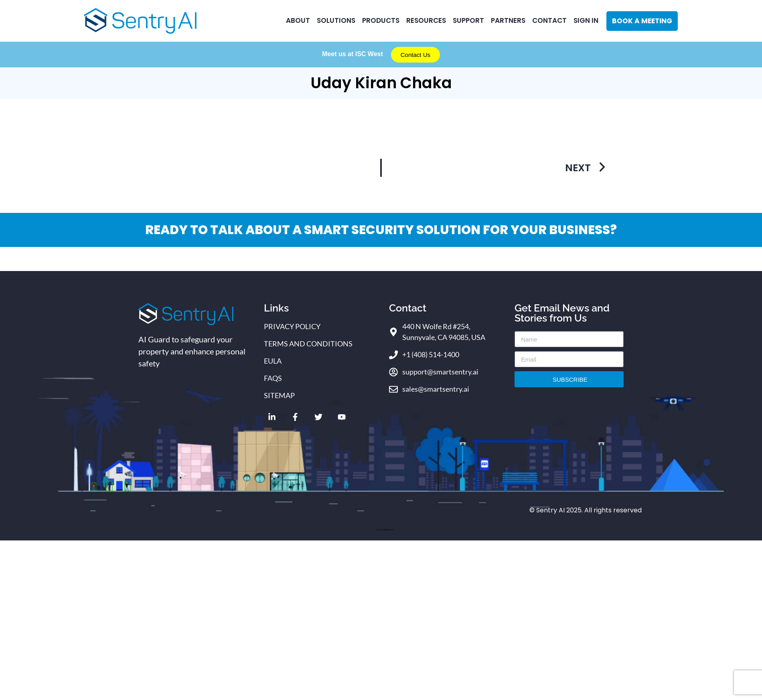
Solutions (336, 20)
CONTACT (549, 20)
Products (381, 20)
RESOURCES (426, 20)
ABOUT (298, 20)
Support (468, 20)
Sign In (586, 20)
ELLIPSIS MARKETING (385, 530)
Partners (508, 20)
